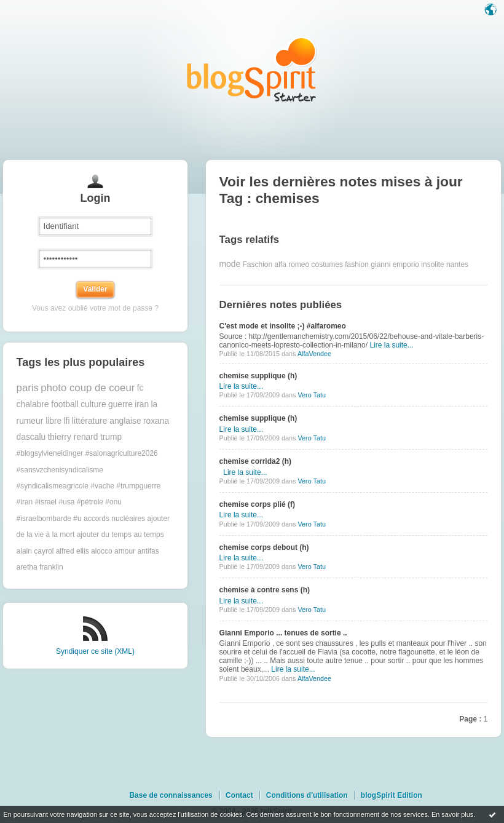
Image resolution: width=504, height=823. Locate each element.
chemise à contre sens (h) (265, 590)
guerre (120, 404)
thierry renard (73, 437)
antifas (148, 551)
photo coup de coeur (88, 388)
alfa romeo (292, 264)
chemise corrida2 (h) (255, 461)
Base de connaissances (171, 795)
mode (230, 264)
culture (93, 404)
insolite (432, 264)
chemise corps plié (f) (257, 504)
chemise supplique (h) (258, 376)
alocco (102, 551)
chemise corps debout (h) (264, 547)
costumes (327, 264)
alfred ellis (73, 551)
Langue (492, 10)
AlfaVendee (314, 354)
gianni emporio (395, 264)
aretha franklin (40, 567)
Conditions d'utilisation (307, 795)
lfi (67, 421)
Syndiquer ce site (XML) (95, 651)
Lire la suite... (391, 345)
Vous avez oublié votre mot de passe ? (95, 308)
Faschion (257, 264)
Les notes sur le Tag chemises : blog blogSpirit (252, 69)
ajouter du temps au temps (120, 535)
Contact (239, 795)
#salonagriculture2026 (122, 453)
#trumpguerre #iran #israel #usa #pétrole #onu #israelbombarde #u (89, 502)
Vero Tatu (311, 395)
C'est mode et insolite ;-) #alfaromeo (283, 326)
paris (28, 388)
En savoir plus (452, 814)
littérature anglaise (107, 421)
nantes (457, 264)
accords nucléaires (114, 519)
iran (142, 404)
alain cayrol (35, 551)
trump (111, 437)
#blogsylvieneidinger (50, 453)
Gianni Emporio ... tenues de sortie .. (283, 633)
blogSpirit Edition (392, 795)
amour (125, 551)
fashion (357, 264)
